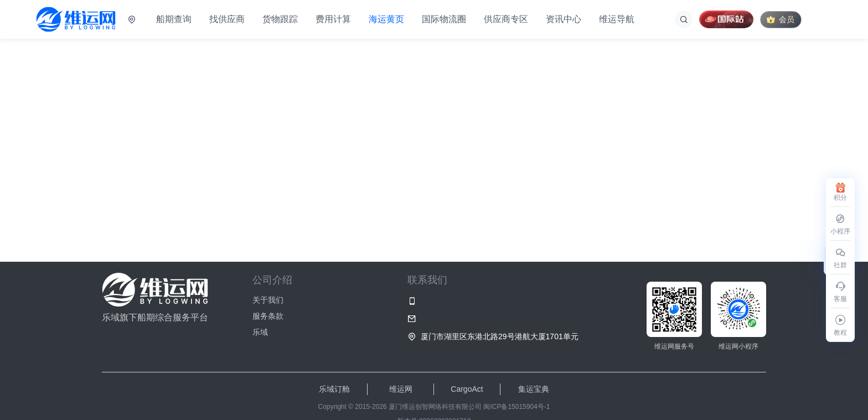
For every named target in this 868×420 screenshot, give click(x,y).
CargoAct (467, 389)
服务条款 (268, 316)
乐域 (260, 332)
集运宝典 (534, 389)
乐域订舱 (334, 389)
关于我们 (268, 300)
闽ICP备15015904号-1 (516, 407)
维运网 (401, 389)
